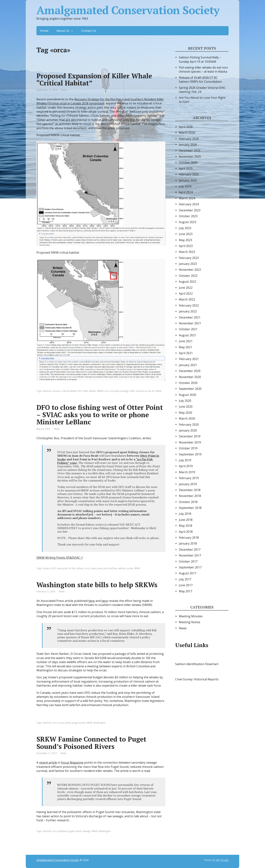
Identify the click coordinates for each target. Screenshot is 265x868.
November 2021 (190, 323)
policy (68, 723)
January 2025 (188, 180)
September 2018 (190, 508)
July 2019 (185, 460)
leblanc (80, 568)
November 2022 (190, 270)
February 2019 (189, 478)
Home (44, 31)
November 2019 (190, 442)
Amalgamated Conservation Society (128, 10)
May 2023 (185, 240)
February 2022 (189, 305)
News (64, 90)
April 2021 (186, 353)
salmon (122, 568)
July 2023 (185, 228)
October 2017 (188, 561)
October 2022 (188, 276)
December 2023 (190, 210)
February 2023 (189, 258)
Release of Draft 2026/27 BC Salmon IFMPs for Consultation (200, 80)
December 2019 (190, 436)
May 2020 (185, 413)
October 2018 (188, 502)
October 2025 (188, 162)
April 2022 (186, 293)
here (92, 601)
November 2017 (190, 555)
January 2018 (188, 543)
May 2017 (185, 591)
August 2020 (188, 395)
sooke (130, 568)
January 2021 (188, 365)
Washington (99, 723)
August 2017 (188, 573)
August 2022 (188, 282)
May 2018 (185, 526)
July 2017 (185, 579)
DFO (80, 391)
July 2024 (185, 186)
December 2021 (190, 317)
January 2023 (188, 264)
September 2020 (190, 389)
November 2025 (190, 157)
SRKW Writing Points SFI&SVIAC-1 (60, 558)
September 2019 (190, 454)
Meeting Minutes (191, 616)
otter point (97, 568)
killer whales (90, 391)
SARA (132, 391)
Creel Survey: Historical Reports (197, 679)
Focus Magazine (72, 763)
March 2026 (187, 133)
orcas (61, 723)
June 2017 (186, 585)
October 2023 (188, 216)
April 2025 (186, 169)
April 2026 (186, 127)
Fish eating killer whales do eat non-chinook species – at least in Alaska (204, 69)
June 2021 (186, 341)
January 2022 (188, 311)
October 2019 (188, 448)
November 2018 (190, 496)
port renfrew (110, 568)
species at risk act (145, 391)
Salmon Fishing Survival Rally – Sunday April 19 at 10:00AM (200, 59)
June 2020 (186, 407)
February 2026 (189, 139)
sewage (87, 831)
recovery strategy (120, 391)
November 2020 (190, 377)
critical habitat (69, 391)
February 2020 (189, 425)
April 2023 (186, 246)
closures (56, 391)
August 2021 (188, 335)
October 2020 (188, 383)
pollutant (62, 831)
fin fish (72, 568)
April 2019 (186, 466)
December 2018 (190, 490)
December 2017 (190, 550)
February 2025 (189, 174)
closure (46, 568)
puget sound (79, 723)
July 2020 (185, 401)
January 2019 (188, 484)
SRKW (159, 391)
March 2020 (187, 418)
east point (62, 568)
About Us (63, 31)
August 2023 (188, 222)
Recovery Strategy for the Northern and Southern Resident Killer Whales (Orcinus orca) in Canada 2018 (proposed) (100, 101)
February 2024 (189, 204)
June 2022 (186, 288)
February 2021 (189, 359)
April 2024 (186, 192)
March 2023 (187, 252)
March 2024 (187, 198)
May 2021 (185, 347)
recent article (48, 763)
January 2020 (188, 430)
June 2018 (186, 520)
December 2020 (190, 371)
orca (107, 391)
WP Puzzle (222, 860)
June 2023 (186, 234)
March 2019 (187, 472)
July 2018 (185, 514)
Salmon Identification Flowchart (197, 664)
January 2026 (188, 145)
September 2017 (190, 567)
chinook (47, 391)
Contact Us (89, 31)
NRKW (100, 391)
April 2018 (186, 532)
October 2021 (188, 329)
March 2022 (187, 299)
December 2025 (190, 151)
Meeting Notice (190, 622)
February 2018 (189, 538)
